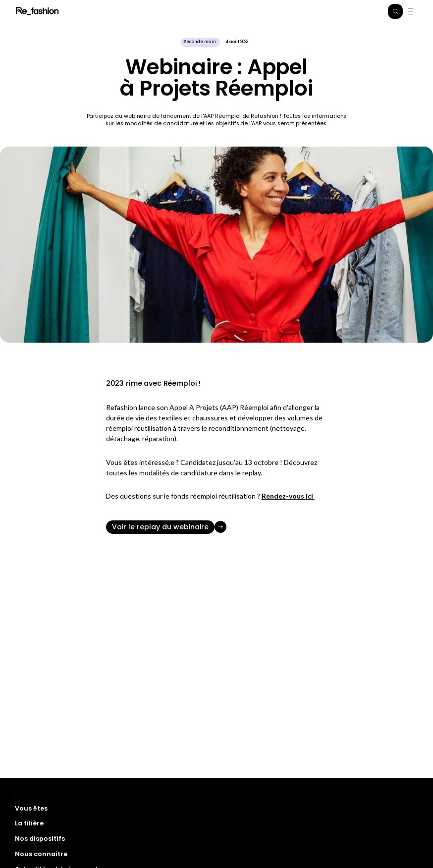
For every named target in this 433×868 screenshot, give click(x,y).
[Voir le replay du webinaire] (216, 527)
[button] (395, 11)
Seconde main (200, 42)
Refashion (37, 11)
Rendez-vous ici (288, 496)
